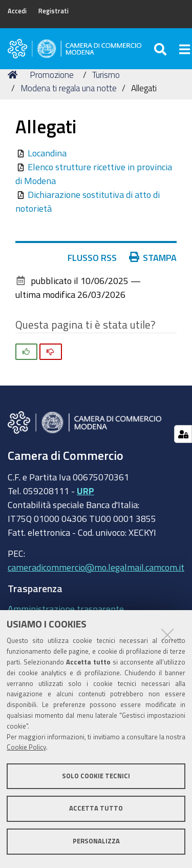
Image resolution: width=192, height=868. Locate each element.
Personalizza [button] (96, 841)
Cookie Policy (26, 747)
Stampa (153, 257)
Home (14, 75)
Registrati (54, 11)
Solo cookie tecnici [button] (96, 776)
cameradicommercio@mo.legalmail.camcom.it (96, 567)
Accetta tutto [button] (96, 808)
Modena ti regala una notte (69, 88)
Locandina (47, 153)
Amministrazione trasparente (66, 609)
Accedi (17, 11)
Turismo (106, 75)
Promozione (52, 75)
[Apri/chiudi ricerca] (162, 49)
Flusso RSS (92, 257)
